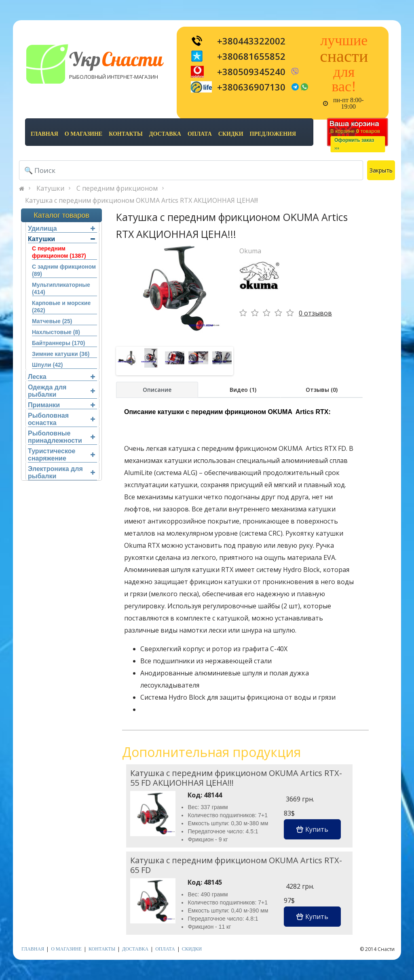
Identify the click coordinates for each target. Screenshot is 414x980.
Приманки (61, 405)
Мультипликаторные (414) (61, 288)
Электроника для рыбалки (61, 472)
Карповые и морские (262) (61, 307)
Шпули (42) (47, 365)
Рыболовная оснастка (61, 419)
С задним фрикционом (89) (64, 270)
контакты (126, 134)
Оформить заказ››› (354, 144)
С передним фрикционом (117, 188)
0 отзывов (315, 313)
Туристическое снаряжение (61, 455)
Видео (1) (243, 390)
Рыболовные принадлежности (61, 437)
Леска (61, 377)
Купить (312, 829)
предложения (273, 134)
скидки (231, 134)
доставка (165, 134)
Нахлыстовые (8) (56, 332)
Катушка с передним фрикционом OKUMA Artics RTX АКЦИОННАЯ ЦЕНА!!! (142, 200)
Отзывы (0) (322, 390)
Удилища (61, 228)
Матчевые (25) (52, 321)
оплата (200, 134)
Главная (44, 134)
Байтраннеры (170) (58, 343)
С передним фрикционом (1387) (59, 252)
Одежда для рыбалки (61, 391)
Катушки (50, 188)
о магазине (83, 134)
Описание (157, 390)
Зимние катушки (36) (61, 354)
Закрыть (381, 170)
